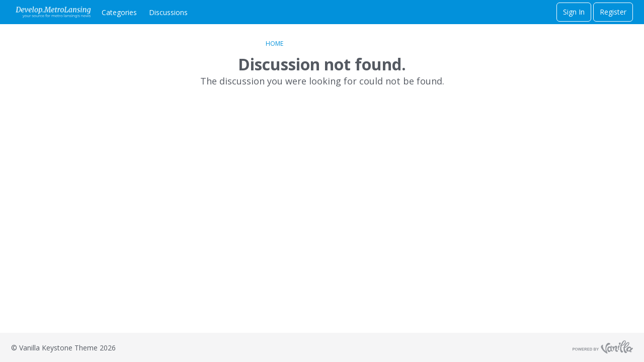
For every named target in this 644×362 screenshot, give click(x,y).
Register (613, 12)
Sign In (574, 12)
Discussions (168, 12)
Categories (119, 12)
